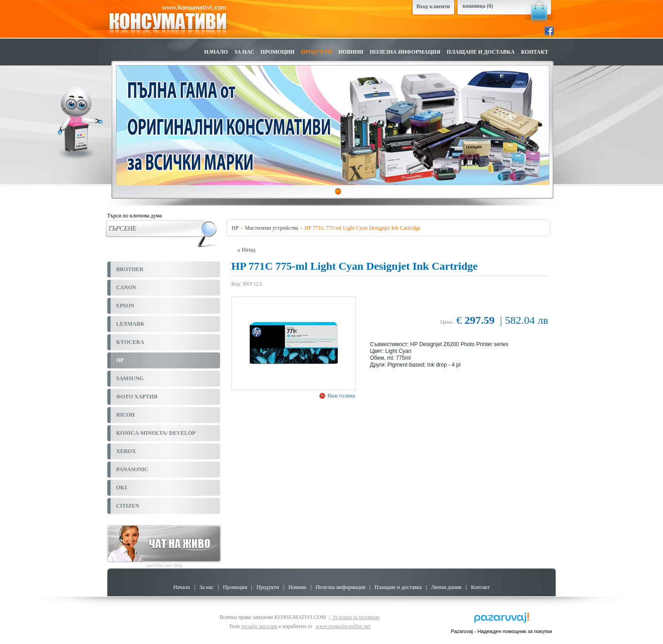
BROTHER (130, 269)
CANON (126, 287)
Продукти (317, 52)
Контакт (535, 52)
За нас (244, 52)
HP (120, 360)
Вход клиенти (433, 6)
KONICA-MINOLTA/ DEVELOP (156, 433)
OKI (122, 488)
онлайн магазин (259, 626)
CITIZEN (128, 506)
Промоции (278, 52)
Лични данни (446, 587)
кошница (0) (478, 6)
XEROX (126, 451)
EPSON (126, 306)
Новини (351, 52)
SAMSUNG (130, 378)
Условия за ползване (355, 617)
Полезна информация (405, 52)
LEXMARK (131, 324)
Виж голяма (341, 396)
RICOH (126, 415)
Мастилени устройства (272, 228)
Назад (246, 250)
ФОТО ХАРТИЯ (137, 397)
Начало (216, 52)
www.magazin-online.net (343, 626)
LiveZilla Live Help (164, 566)
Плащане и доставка (480, 52)
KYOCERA (130, 342)
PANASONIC (132, 469)
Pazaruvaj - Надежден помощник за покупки (501, 631)
